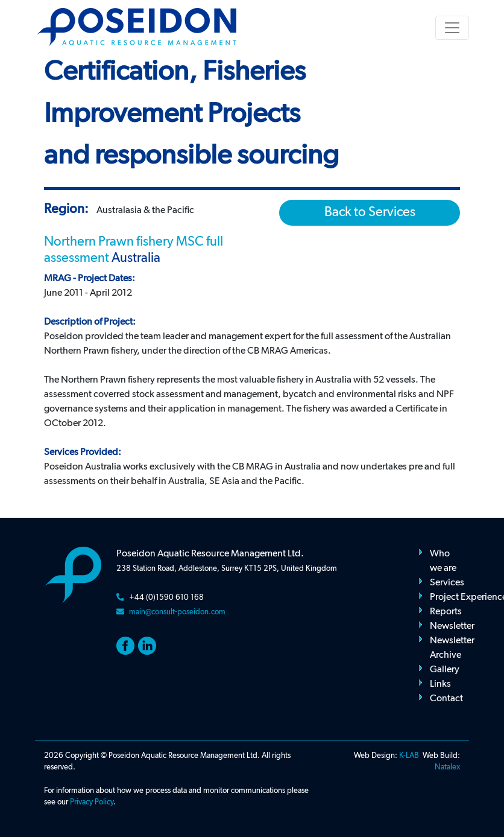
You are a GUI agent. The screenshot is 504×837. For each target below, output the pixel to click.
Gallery (445, 670)
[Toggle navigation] (452, 28)
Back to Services (370, 212)
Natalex (447, 767)
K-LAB (409, 756)
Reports (446, 612)
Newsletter (452, 626)
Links (440, 684)
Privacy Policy (92, 802)
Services (447, 583)
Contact (446, 699)
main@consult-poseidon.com (177, 612)
